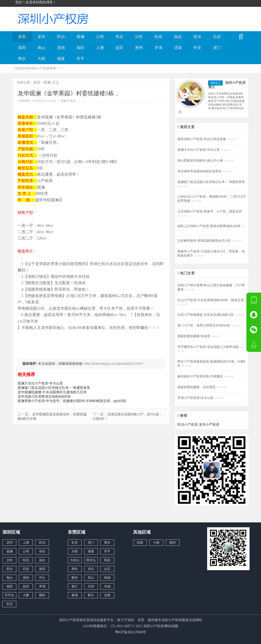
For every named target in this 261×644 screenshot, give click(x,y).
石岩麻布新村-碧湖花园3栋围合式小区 (205, 241)
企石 (107, 569)
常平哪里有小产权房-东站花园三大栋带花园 (208, 347)
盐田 (119, 48)
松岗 (158, 37)
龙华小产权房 (209, 424)
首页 (22, 37)
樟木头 (91, 560)
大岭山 (75, 560)
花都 (140, 543)
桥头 (91, 595)
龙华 (41, 37)
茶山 (91, 578)
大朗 (41, 59)
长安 (197, 48)
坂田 (22, 48)
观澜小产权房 (68, 101)
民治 (61, 37)
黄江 (75, 586)
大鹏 (26, 595)
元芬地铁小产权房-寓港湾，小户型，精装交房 (210, 211)
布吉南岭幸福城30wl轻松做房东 (200, 171)
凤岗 (107, 560)
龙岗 (61, 48)
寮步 (22, 59)
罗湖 (158, 48)
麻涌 (75, 595)
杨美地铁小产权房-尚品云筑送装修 (202, 139)
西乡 (197, 37)
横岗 (42, 595)
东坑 (91, 569)
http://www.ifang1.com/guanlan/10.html (113, 364)
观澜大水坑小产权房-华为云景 (40, 383)
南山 (41, 48)
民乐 (10, 604)
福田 (80, 48)
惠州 (139, 48)
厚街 (75, 569)
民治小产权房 (188, 424)
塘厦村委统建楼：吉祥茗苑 (197, 387)
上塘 (100, 48)
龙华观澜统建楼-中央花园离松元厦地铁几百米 (52, 392)
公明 (100, 37)
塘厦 (61, 59)
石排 (91, 586)
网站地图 (171, 626)
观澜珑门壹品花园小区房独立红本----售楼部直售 (54, 388)
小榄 (156, 543)
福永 (178, 37)
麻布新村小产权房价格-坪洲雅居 (201, 376)
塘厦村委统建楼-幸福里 (194, 336)
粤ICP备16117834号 (131, 632)
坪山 (42, 578)
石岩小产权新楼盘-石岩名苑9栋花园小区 (206, 315)
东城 (107, 586)
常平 (80, 59)
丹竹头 (9, 595)
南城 (107, 578)
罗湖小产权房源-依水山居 (196, 398)
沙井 (139, 37)
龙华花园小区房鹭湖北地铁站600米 (44, 396)
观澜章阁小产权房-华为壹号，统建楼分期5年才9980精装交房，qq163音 (72, 401)
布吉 (119, 37)
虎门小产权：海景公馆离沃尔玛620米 (204, 326)
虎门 (217, 48)
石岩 (217, 37)
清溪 (178, 48)
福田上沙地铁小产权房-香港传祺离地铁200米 (209, 226)
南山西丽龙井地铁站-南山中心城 (201, 161)
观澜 (80, 37)
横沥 (75, 578)
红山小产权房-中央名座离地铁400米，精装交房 (211, 300)
